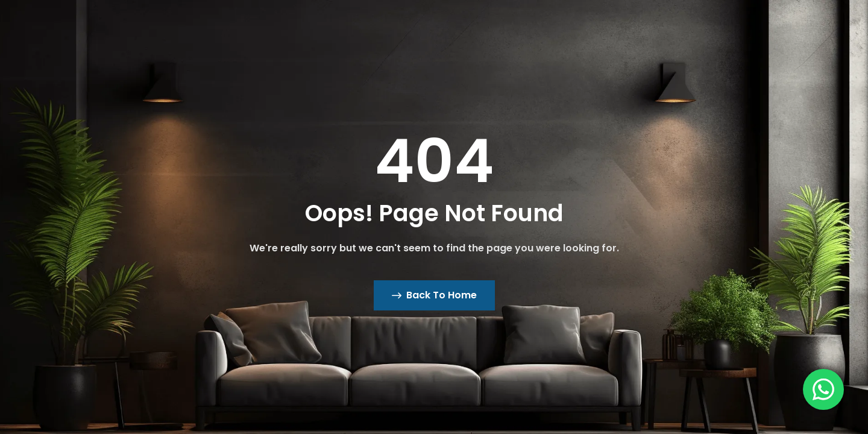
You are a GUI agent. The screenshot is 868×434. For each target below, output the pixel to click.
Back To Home (434, 295)
